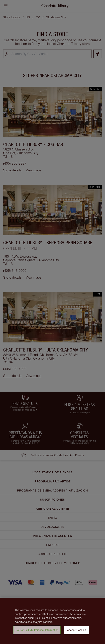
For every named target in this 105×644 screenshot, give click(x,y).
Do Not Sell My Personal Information (37, 633)
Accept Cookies (77, 633)
